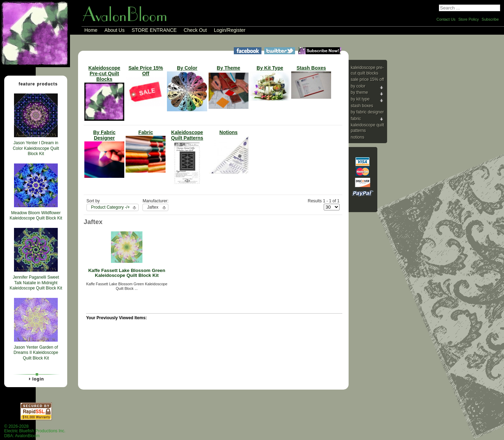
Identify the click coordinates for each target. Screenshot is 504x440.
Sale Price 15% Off (367, 79)
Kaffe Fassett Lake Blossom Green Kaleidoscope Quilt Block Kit (127, 273)
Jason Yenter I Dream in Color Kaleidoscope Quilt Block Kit (36, 148)
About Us (114, 30)
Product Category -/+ (110, 207)
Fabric (356, 119)
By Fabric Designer (367, 112)
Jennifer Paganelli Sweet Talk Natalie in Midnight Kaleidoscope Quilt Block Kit (36, 283)
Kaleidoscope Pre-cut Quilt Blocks (367, 70)
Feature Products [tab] (35, 84)
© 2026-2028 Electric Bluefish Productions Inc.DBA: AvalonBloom (35, 431)
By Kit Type (360, 99)
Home (91, 30)
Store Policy (468, 19)
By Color (358, 86)
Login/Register (230, 30)
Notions (358, 137)
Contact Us (446, 19)
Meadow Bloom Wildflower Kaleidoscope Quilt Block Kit (36, 216)
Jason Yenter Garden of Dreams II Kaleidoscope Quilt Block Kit (36, 353)
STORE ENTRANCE (154, 30)
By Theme (359, 92)
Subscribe (490, 19)
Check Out (195, 30)
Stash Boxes (362, 106)
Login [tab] (35, 379)
